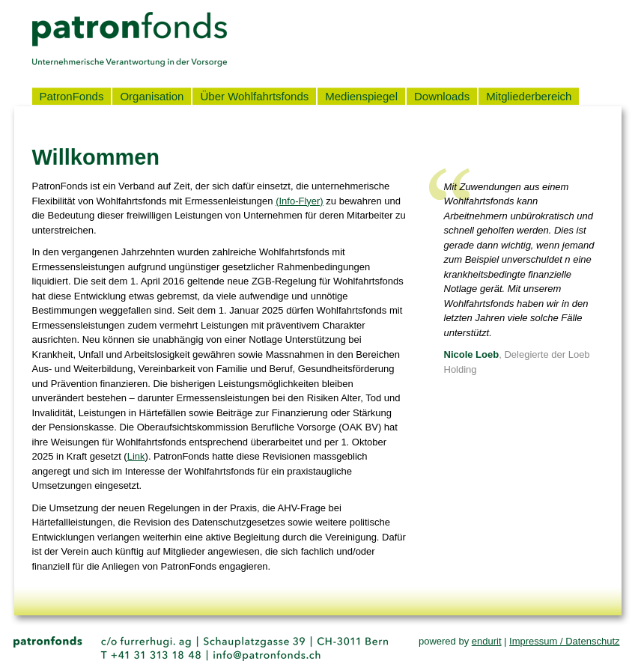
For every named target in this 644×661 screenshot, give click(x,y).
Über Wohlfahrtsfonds (254, 96)
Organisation (152, 96)
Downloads (442, 96)
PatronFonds (72, 96)
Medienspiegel (361, 96)
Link (136, 456)
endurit (487, 641)
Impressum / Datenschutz (564, 641)
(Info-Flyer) (300, 201)
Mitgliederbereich (529, 96)
